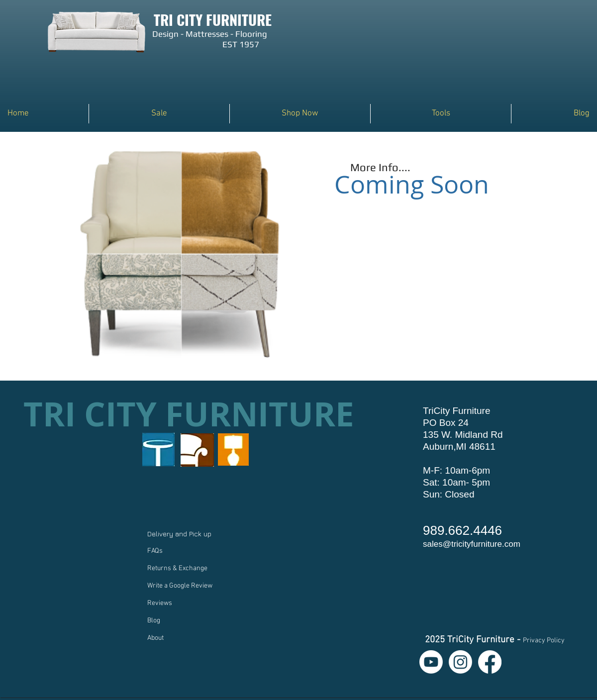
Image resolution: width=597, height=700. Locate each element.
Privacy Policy (544, 641)
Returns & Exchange (177, 568)
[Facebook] (490, 662)
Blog (154, 621)
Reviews (160, 603)
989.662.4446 (462, 530)
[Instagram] (460, 662)
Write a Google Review (180, 586)
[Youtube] (431, 662)
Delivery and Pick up (180, 534)
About (155, 638)
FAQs (155, 551)
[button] (300, 114)
